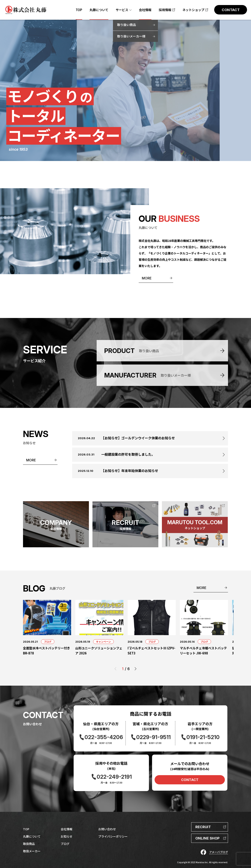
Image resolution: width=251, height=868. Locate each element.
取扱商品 (29, 844)
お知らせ (67, 836)
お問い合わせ (107, 829)
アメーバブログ (219, 852)
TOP (26, 829)
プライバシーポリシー (113, 836)
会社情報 (67, 829)
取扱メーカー (32, 851)
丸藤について (32, 836)
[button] (136, 669)
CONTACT (190, 780)
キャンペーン (103, 642)
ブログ (48, 642)
